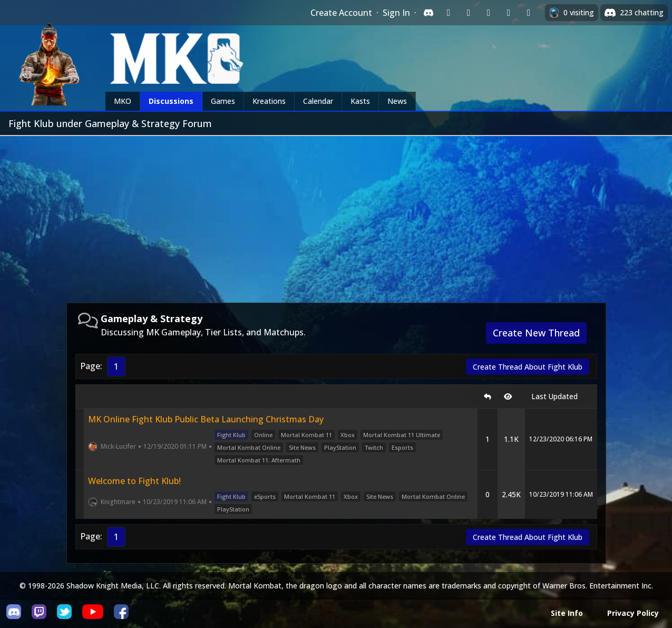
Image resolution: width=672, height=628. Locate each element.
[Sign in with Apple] (509, 13)
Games (223, 101)
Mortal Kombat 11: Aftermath (259, 460)
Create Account (341, 13)
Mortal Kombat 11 (306, 435)
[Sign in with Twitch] (449, 13)
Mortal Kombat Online (249, 447)
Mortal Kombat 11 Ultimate (402, 435)
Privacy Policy (633, 613)
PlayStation (340, 447)
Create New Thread (536, 333)
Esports (402, 447)
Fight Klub (231, 435)
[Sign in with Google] (469, 13)
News (397, 101)
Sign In (396, 13)
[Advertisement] (336, 215)
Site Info (567, 613)
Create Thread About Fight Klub (528, 367)
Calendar (318, 101)
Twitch (374, 447)
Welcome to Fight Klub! (134, 481)
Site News (302, 447)
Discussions (171, 101)
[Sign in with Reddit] (489, 13)
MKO (123, 101)
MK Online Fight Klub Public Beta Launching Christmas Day (206, 419)
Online (263, 435)
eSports (265, 496)
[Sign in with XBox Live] (529, 13)
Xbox (348, 435)
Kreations (269, 101)
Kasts (360, 101)
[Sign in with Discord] (428, 13)
